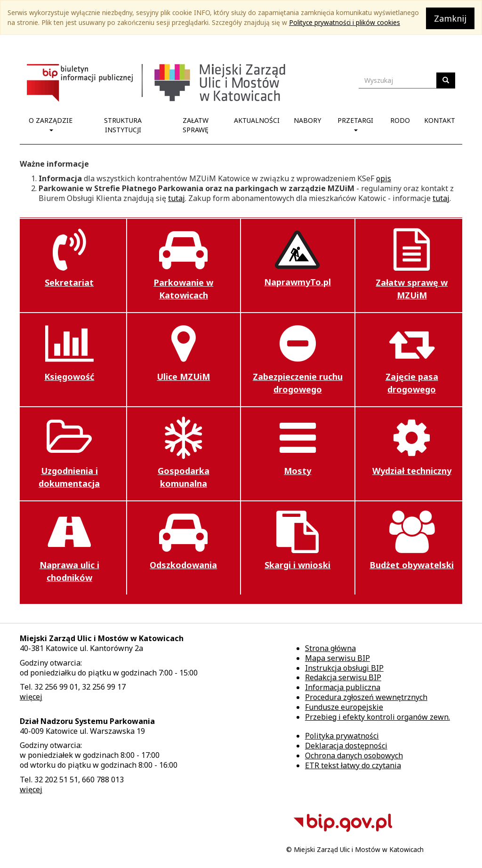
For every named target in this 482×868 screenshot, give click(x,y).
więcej (31, 697)
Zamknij (450, 18)
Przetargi (355, 124)
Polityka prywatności (342, 736)
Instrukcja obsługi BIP (344, 668)
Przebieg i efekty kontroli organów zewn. (378, 717)
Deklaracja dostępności (346, 746)
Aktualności (257, 120)
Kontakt (440, 120)
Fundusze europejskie (344, 707)
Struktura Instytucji (123, 125)
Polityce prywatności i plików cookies (345, 22)
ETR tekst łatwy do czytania (353, 765)
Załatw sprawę (196, 125)
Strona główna (330, 648)
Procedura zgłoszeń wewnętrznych (366, 697)
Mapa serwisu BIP (337, 658)
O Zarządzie (51, 124)
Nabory (307, 120)
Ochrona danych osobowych (354, 755)
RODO (400, 120)
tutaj (177, 198)
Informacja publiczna (343, 687)
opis (384, 178)
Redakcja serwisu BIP (343, 677)
